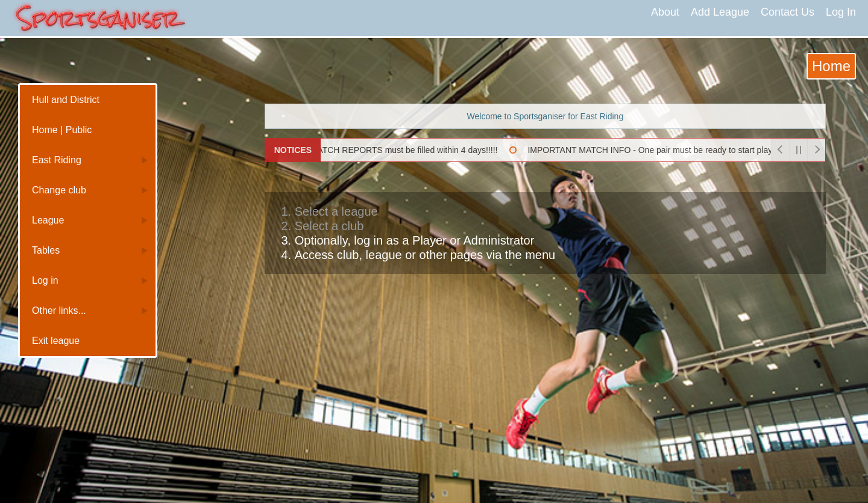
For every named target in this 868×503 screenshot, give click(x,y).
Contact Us (788, 12)
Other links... (59, 311)
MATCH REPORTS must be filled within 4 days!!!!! (399, 150)
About (665, 12)
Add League (720, 12)
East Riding (57, 160)
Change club (59, 190)
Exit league (56, 341)
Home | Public (62, 130)
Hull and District (66, 100)
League (48, 220)
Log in (45, 280)
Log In (841, 12)
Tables (46, 250)
